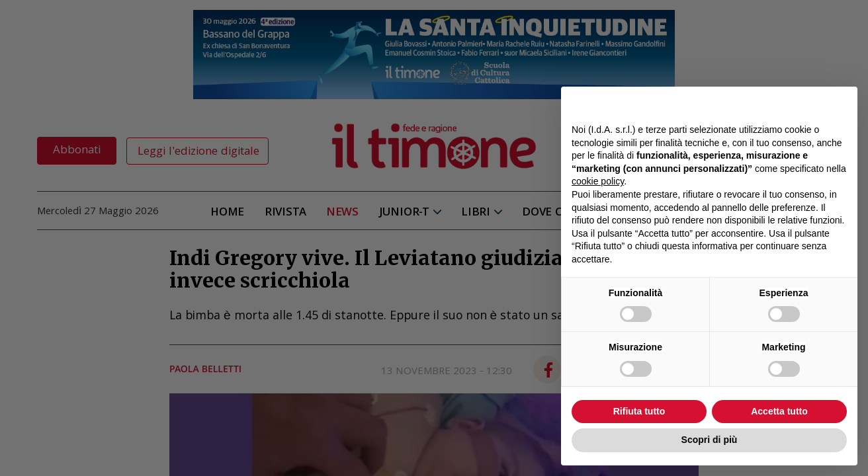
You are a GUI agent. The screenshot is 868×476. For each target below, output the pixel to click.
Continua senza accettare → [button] (786, 103)
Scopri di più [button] (710, 440)
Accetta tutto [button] (779, 411)
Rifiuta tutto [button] (639, 411)
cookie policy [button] (598, 181)
